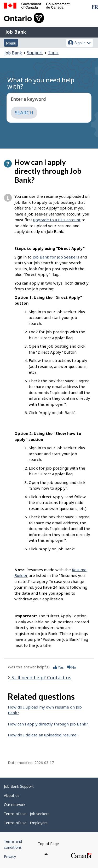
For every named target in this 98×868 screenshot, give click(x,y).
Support (35, 53)
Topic (53, 53)
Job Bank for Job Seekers (56, 257)
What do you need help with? (41, 83)
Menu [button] (11, 43)
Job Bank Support (19, 786)
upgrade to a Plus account (57, 220)
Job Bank (16, 32)
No (71, 667)
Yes (59, 667)
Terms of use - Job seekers (27, 814)
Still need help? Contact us (41, 678)
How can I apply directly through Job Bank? (48, 724)
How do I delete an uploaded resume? (43, 735)
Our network (15, 805)
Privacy (10, 856)
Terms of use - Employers (26, 823)
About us (12, 795)
